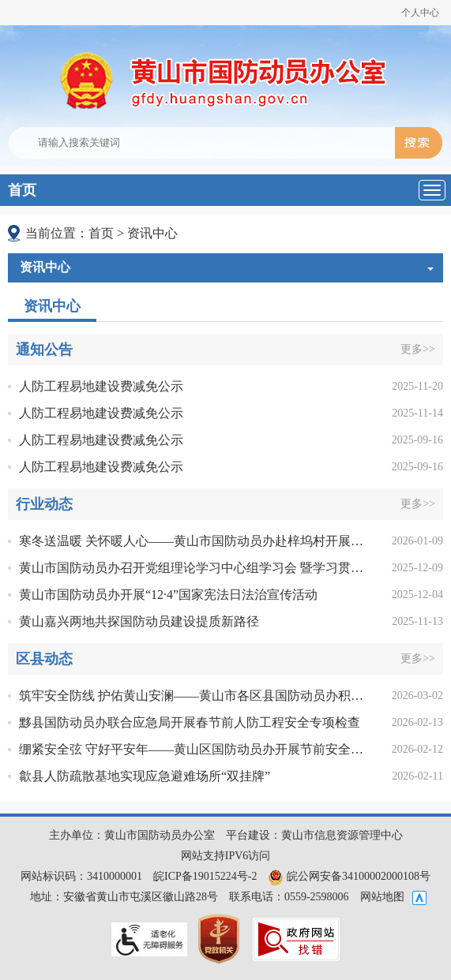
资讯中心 (152, 233)
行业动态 (44, 504)
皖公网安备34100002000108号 (349, 876)
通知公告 (44, 350)
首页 (22, 190)
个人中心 (420, 13)
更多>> (418, 349)
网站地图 (382, 897)
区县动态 (44, 659)
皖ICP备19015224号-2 (205, 876)
